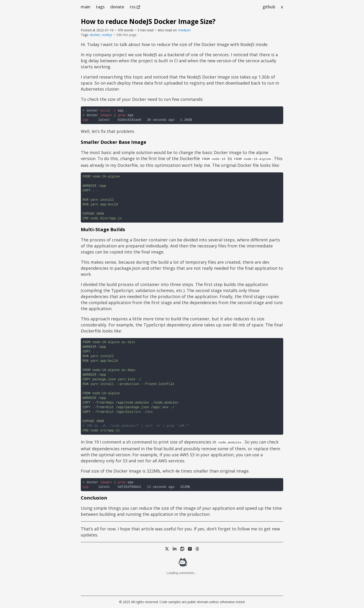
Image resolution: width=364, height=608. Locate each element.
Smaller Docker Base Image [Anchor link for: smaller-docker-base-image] (114, 142)
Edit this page (126, 35)
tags (100, 7)
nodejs (107, 35)
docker (95, 35)
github (269, 7)
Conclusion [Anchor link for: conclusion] (94, 498)
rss (135, 7)
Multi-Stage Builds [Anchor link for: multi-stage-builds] (103, 229)
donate (117, 7)
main (86, 7)
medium (184, 30)
